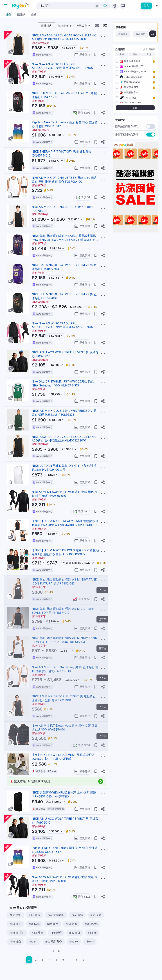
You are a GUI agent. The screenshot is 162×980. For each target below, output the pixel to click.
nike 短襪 (71, 924)
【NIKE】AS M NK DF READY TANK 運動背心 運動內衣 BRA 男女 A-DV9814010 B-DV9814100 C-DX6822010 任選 (65, 525)
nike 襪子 (15, 924)
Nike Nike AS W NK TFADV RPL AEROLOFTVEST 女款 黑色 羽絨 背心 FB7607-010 (63, 68)
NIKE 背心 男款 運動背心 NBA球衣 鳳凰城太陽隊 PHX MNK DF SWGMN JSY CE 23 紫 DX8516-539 (64, 240)
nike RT (33, 941)
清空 (135, 54)
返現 (149, 54)
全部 (122, 54)
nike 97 (74, 941)
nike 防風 (34, 924)
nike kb (92, 933)
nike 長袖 (96, 915)
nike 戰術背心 (54, 941)
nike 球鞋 (77, 915)
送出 (135, 108)
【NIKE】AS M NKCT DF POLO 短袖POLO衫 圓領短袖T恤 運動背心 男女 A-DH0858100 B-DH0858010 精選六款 (65, 554)
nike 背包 (35, 915)
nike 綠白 (15, 941)
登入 (146, 6)
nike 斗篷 (38, 933)
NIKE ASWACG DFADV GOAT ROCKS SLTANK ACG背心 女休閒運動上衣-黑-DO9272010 (64, 37)
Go (153, 34)
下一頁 (56, 951)
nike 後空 (53, 924)
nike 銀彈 (75, 933)
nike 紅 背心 (17, 933)
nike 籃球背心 (56, 915)
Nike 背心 (16, 915)
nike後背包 (91, 924)
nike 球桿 (56, 933)
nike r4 (90, 941)
